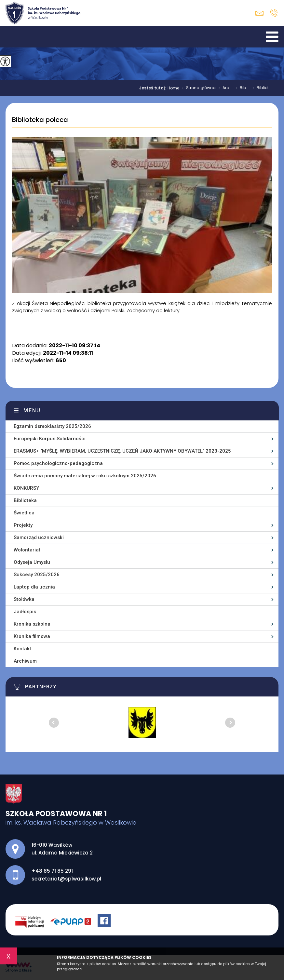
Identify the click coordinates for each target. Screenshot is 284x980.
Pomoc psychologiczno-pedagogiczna (58, 463)
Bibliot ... (261, 88)
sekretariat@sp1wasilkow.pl (259, 13)
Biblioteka (25, 500)
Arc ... (224, 88)
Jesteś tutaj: (153, 88)
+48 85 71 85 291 (274, 13)
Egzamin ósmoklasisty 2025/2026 (52, 426)
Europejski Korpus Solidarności (50, 439)
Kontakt (22, 649)
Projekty (23, 525)
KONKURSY (26, 488)
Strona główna (197, 88)
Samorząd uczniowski (39, 537)
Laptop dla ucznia (34, 587)
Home (173, 88)
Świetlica (24, 513)
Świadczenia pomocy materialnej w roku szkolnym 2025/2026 (85, 476)
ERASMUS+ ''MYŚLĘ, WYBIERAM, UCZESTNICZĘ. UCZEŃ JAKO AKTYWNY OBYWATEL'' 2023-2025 (122, 451)
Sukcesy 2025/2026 (37, 575)
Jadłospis (25, 612)
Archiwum (25, 661)
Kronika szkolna (32, 624)
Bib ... (241, 88)
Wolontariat (27, 550)
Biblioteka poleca (40, 120)
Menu (32, 411)
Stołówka (24, 599)
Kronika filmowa (32, 636)
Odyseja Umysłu (32, 562)
